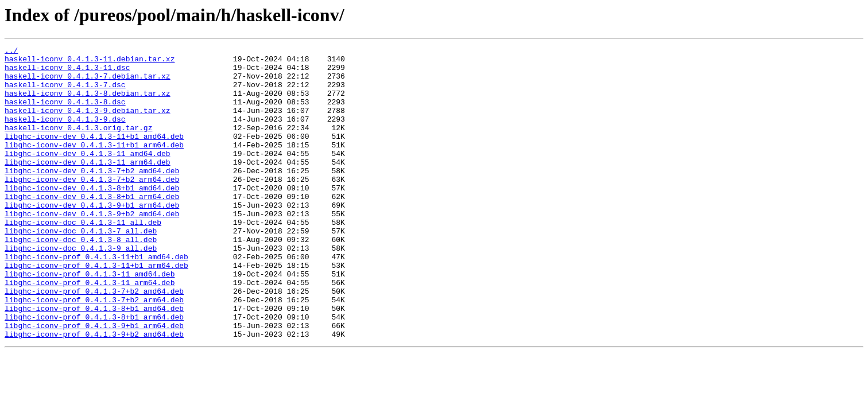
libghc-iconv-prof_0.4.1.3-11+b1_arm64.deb (96, 310)
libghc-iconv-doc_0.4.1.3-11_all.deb (83, 258)
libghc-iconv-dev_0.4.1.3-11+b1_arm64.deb (94, 165)
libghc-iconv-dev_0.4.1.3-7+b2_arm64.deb (92, 206)
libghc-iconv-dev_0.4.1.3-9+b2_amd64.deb (92, 248)
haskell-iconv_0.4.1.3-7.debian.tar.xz (88, 83)
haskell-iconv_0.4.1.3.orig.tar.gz (78, 145)
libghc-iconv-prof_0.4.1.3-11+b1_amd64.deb (96, 299)
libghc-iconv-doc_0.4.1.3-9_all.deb (81, 289)
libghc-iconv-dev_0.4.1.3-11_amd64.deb (88, 176)
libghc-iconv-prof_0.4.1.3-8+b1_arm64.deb (94, 372)
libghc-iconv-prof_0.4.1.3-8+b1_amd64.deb (94, 361)
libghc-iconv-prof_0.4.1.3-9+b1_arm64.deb (94, 382)
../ (11, 52)
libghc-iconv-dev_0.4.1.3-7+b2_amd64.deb (92, 196)
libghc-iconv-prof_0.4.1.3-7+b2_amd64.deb (94, 341)
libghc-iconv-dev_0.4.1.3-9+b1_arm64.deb (92, 237)
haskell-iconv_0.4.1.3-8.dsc (65, 114)
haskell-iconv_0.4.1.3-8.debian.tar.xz (88, 103)
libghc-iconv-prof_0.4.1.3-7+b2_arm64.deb (94, 351)
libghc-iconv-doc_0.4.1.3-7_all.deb (81, 268)
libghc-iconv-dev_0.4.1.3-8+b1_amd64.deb (92, 217)
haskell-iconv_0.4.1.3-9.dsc (65, 134)
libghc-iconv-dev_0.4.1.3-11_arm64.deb (88, 186)
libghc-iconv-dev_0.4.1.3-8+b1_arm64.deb (92, 227)
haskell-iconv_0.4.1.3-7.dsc (65, 93)
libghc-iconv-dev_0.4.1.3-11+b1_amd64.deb (94, 155)
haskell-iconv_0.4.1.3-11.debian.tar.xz (90, 62)
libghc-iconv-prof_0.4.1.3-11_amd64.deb (90, 320)
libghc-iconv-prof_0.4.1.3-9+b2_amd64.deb (94, 392)
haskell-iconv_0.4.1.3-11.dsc (67, 72)
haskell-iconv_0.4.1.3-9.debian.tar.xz (88, 124)
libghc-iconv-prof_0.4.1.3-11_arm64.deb (90, 330)
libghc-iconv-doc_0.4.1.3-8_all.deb (81, 279)
